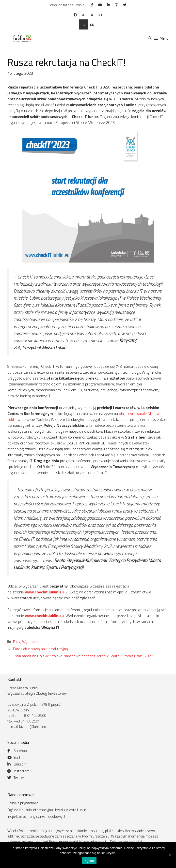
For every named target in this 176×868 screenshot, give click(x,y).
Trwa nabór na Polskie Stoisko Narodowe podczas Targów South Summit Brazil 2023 (83, 656)
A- (84, 15)
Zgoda (89, 861)
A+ (100, 15)
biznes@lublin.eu (33, 727)
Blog (17, 642)
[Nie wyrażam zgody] (170, 855)
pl (83, 24)
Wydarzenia (32, 642)
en (92, 24)
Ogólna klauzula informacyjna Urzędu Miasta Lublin (47, 810)
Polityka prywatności (23, 803)
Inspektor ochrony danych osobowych (37, 817)
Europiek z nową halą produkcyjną (40, 649)
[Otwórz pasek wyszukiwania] (150, 38)
